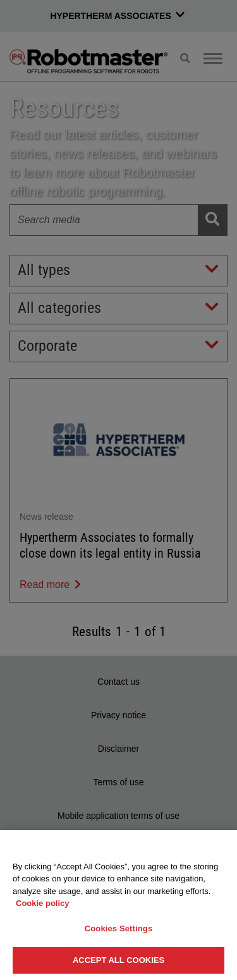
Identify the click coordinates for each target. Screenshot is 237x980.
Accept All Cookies (118, 960)
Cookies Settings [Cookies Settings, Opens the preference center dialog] (119, 928)
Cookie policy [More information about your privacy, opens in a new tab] (43, 903)
